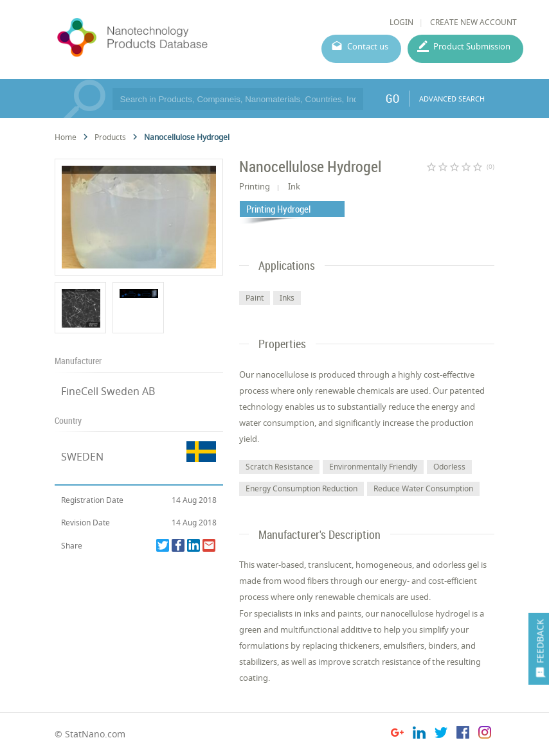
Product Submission (472, 46)
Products (110, 137)
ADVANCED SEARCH (452, 99)
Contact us (368, 46)
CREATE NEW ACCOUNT (473, 22)
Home (66, 137)
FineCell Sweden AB (108, 391)
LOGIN (401, 22)
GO (392, 98)
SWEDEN (82, 457)
